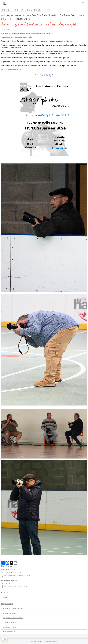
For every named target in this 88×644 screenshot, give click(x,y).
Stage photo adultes (10, 613)
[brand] (5, 3)
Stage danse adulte (10, 627)
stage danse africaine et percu (13, 618)
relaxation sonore (9, 632)
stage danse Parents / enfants (13, 609)
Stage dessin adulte (10, 623)
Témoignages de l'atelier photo (11, 69)
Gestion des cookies (51, 641)
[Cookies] (5, 639)
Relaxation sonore (8, 570)
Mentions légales (36, 641)
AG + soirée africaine (9, 581)
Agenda (6, 597)
